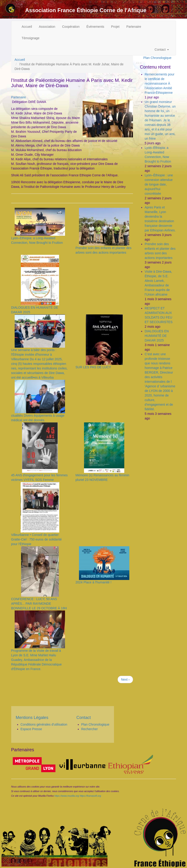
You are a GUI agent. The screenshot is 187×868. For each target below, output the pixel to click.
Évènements (95, 27)
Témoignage (31, 38)
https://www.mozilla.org (67, 796)
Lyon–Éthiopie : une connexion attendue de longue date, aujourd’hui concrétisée (159, 184)
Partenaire (134, 27)
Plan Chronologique (157, 58)
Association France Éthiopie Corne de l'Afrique (86, 10)
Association (47, 27)
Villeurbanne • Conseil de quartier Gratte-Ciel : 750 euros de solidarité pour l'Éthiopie (37, 539)
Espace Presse (31, 729)
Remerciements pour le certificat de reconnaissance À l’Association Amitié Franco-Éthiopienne (160, 83)
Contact (162, 50)
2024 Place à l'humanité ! (93, 582)
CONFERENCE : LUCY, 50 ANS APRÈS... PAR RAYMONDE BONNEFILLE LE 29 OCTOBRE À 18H (39, 604)
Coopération (71, 27)
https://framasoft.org (90, 796)
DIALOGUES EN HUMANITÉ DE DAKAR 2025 (157, 336)
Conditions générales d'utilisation (44, 724)
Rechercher (89, 729)
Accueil (27, 27)
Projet (115, 27)
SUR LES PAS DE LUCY (93, 367)
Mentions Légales (32, 718)
